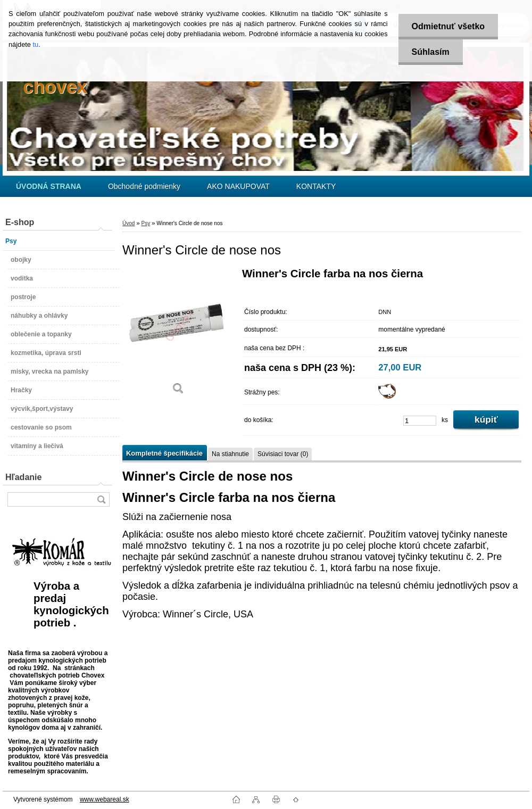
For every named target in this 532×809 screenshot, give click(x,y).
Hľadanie (23, 477)
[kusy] (420, 421)
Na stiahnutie (230, 454)
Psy (146, 223)
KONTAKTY (316, 186)
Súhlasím (431, 52)
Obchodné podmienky (144, 186)
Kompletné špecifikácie (164, 453)
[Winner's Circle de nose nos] (178, 335)
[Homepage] (49, 186)
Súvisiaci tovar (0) (283, 454)
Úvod (128, 223)
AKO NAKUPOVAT (238, 186)
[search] (101, 500)
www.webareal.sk (105, 799)
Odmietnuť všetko (448, 26)
